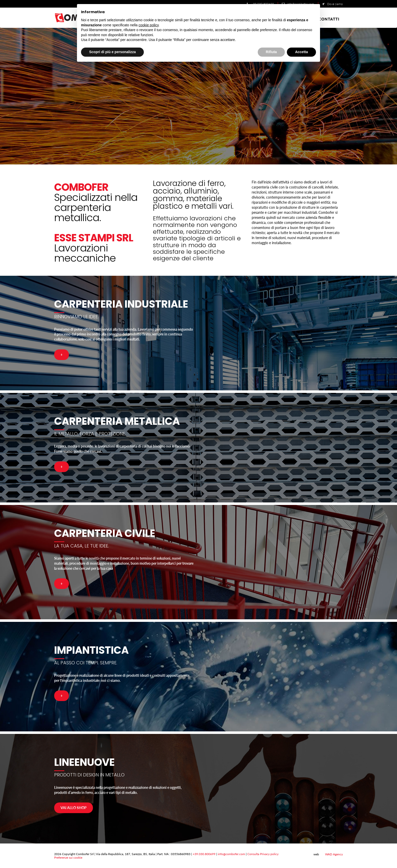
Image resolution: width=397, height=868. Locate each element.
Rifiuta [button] (271, 52)
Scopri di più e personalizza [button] (112, 52)
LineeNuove (84, 762)
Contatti (329, 19)
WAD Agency (331, 854)
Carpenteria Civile (105, 533)
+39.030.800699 (204, 854)
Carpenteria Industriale (121, 304)
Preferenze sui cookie (68, 858)
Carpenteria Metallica (117, 421)
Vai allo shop (74, 808)
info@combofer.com (231, 854)
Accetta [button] (301, 52)
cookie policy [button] (148, 25)
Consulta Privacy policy (263, 854)
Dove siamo (332, 4)
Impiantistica (91, 650)
